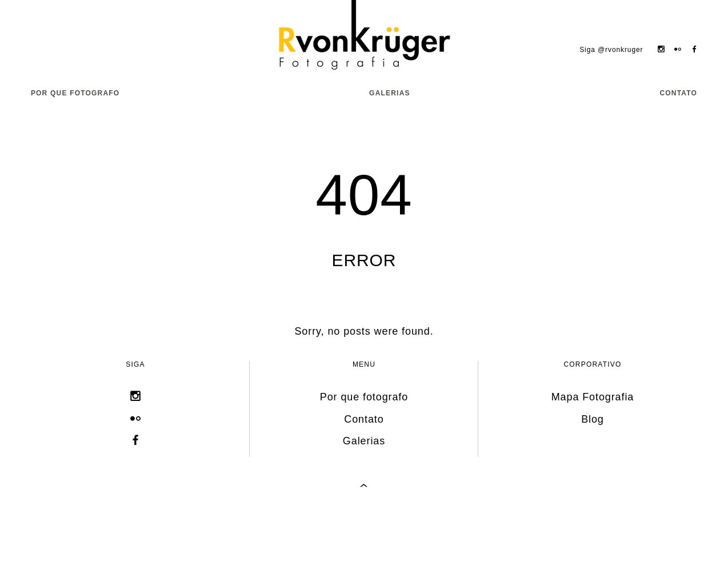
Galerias (390, 93)
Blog (593, 419)
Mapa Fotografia (593, 397)
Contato (678, 93)
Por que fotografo (75, 93)
